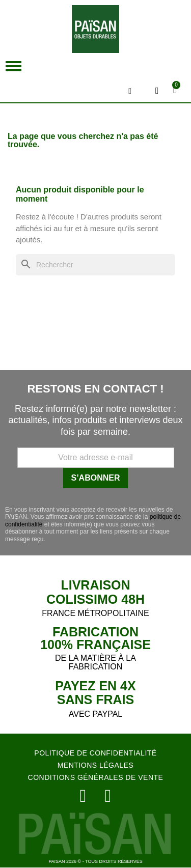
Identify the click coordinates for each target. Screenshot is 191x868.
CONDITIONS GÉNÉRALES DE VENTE (96, 777)
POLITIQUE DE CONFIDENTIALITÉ (95, 753)
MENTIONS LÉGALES (96, 765)
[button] (13, 66)
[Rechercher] (95, 265)
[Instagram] (83, 796)
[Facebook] (108, 796)
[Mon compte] (157, 91)
